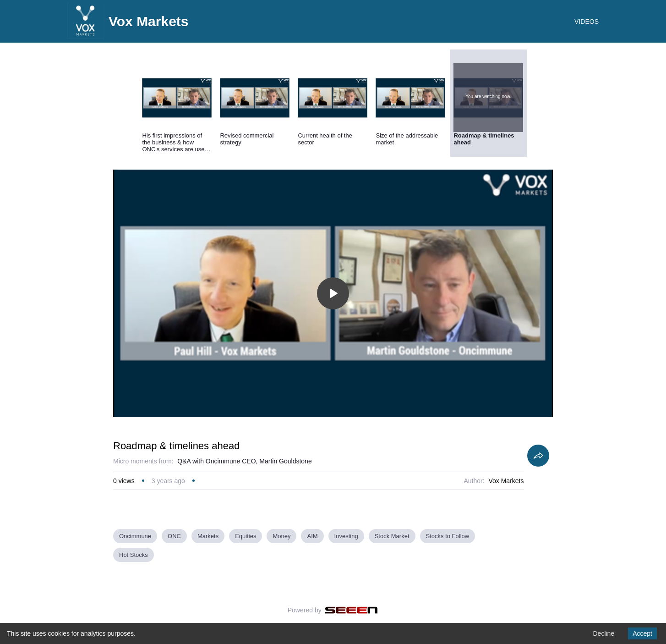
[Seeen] (352, 610)
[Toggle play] (333, 293)
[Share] (538, 456)
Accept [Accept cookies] (642, 633)
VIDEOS (587, 22)
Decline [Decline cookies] (603, 633)
